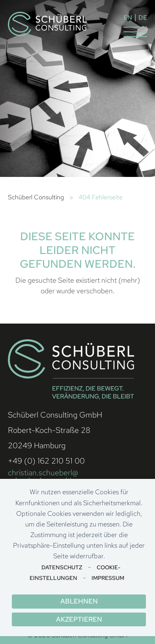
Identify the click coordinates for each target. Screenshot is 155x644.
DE (143, 17)
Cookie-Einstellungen (75, 573)
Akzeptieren (79, 619)
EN (128, 17)
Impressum (108, 578)
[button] (135, 32)
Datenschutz (62, 567)
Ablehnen (79, 601)
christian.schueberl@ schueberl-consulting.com (52, 477)
